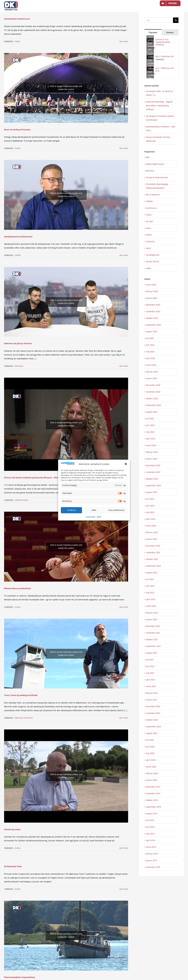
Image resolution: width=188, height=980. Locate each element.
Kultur (18, 148)
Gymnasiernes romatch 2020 (17, 19)
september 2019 (153, 807)
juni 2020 (150, 747)
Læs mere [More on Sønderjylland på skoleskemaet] (124, 255)
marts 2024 (151, 445)
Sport (18, 41)
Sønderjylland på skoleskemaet (18, 237)
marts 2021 (151, 686)
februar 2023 (152, 532)
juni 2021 (150, 666)
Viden (149, 268)
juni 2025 (150, 345)
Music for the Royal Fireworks (17, 130)
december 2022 (153, 546)
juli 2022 (150, 579)
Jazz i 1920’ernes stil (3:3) (165, 69)
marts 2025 (151, 365)
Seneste (170, 33)
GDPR (99, 517)
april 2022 (151, 599)
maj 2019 (150, 834)
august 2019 (152, 814)
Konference (151, 208)
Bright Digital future (155, 164)
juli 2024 (150, 419)
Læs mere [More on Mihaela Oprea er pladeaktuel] (124, 607)
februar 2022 (152, 613)
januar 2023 (151, 539)
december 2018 (153, 867)
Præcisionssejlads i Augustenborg (19, 977)
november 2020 (153, 713)
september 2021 (153, 646)
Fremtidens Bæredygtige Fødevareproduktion (157, 186)
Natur (149, 228)
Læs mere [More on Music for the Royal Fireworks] (124, 148)
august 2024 (152, 412)
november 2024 (153, 392)
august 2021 (152, 653)
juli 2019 (150, 820)
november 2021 (153, 633)
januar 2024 (151, 459)
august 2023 (152, 492)
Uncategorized (153, 255)
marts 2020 (151, 767)
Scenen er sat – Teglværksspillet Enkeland (163, 42)
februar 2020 (152, 773)
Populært (153, 33)
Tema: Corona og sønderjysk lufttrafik (21, 695)
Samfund (28, 718)
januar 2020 (151, 780)
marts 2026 (151, 285)
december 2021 (153, 626)
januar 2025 (151, 378)
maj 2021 (150, 673)
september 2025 (153, 325)
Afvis (94, 510)
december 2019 (153, 787)
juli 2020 (150, 740)
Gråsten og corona (12, 829)
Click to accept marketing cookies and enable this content (66, 88)
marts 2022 (151, 606)
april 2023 (151, 519)
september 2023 (153, 485)
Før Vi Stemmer (153, 195)
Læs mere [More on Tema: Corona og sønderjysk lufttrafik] (124, 718)
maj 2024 (150, 432)
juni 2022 (150, 586)
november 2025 (153, 311)
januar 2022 (151, 619)
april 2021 (151, 680)
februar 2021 (152, 693)
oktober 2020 (152, 720)
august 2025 (152, 332)
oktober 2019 (152, 800)
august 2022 (152, 573)
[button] (126, 464)
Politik (18, 255)
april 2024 (151, 439)
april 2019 (151, 840)
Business (19, 366)
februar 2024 (152, 452)
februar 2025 (152, 372)
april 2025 (151, 358)
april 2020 (151, 760)
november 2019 (153, 793)
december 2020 (153, 706)
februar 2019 (152, 854)
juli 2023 (150, 499)
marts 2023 (151, 526)
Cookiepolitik (91, 517)
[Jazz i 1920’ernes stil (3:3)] (150, 69)
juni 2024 (150, 425)
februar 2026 (152, 291)
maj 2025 (150, 352)
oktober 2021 (152, 639)
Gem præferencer (117, 510)
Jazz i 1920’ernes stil (165, 56)
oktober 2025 (152, 318)
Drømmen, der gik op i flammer (18, 343)
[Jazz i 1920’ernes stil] (150, 57)
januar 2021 (151, 700)
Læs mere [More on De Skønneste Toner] (124, 889)
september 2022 (153, 566)
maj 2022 (150, 593)
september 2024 (153, 405)
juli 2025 (150, 338)
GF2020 (18, 500)
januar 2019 (151, 860)
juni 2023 (150, 506)
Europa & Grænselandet (157, 177)
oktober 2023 (152, 479)
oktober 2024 (152, 398)
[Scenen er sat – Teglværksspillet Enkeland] (150, 40)
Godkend (71, 510)
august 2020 (152, 733)
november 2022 (153, 552)
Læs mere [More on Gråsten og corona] (124, 848)
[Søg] (159, 20)
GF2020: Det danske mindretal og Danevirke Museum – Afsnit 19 (33, 478)
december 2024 (153, 385)
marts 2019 (151, 847)
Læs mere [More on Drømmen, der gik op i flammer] (124, 366)
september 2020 (153, 726)
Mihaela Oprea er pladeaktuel (17, 588)
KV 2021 (150, 221)
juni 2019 (150, 827)
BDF (148, 157)
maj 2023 (150, 512)
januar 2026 (151, 298)
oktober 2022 (152, 559)
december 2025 (153, 305)
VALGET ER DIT (153, 262)
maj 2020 (150, 753)
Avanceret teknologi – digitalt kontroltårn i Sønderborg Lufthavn (159, 106)
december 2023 (153, 465)
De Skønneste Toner (13, 866)
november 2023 (153, 472)
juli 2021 (150, 660)
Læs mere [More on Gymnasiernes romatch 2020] (124, 41)
